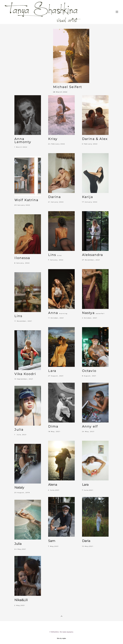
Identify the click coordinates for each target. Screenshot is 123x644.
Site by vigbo (61, 638)
